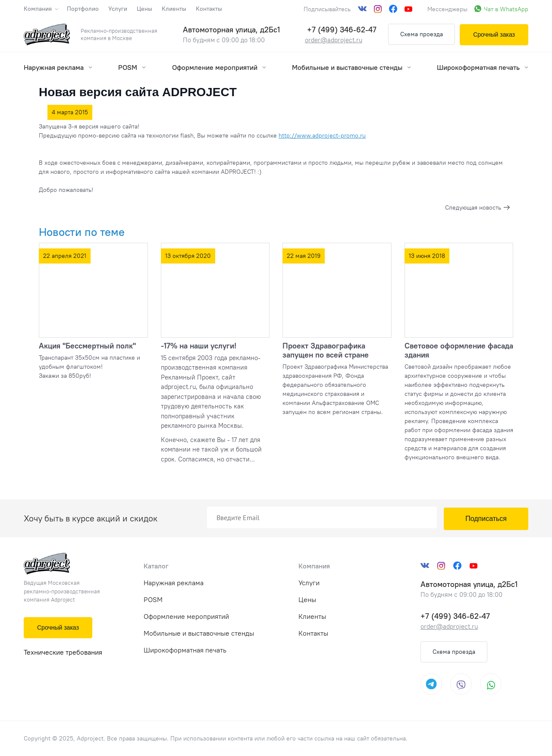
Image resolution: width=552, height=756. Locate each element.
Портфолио (83, 9)
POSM (132, 67)
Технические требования (63, 652)
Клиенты (174, 9)
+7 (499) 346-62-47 (342, 30)
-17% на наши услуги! (199, 346)
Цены (144, 9)
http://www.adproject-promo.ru (322, 135)
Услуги (118, 9)
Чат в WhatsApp (506, 9)
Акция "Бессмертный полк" (87, 346)
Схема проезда (422, 34)
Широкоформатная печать (483, 67)
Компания (41, 9)
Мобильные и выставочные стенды (351, 67)
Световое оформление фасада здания (459, 350)
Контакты (209, 9)
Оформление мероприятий (219, 67)
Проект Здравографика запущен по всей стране (326, 350)
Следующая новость (473, 207)
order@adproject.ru (334, 40)
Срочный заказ (494, 35)
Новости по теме (82, 232)
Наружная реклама (58, 67)
